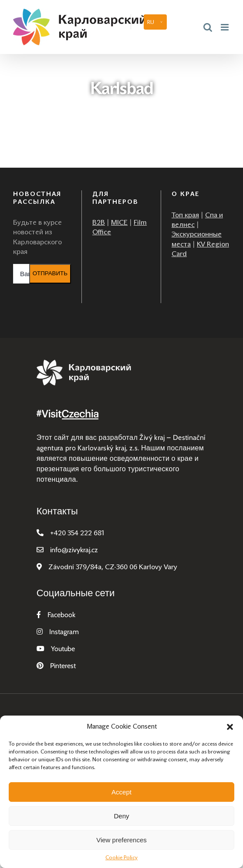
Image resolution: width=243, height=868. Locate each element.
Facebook (61, 615)
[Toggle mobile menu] (225, 27)
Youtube (63, 649)
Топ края (185, 215)
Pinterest (63, 666)
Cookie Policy (121, 858)
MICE (119, 222)
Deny (121, 816)
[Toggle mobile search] (208, 27)
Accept (121, 792)
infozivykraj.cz (74, 550)
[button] (230, 727)
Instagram (64, 632)
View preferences (121, 840)
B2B (99, 222)
